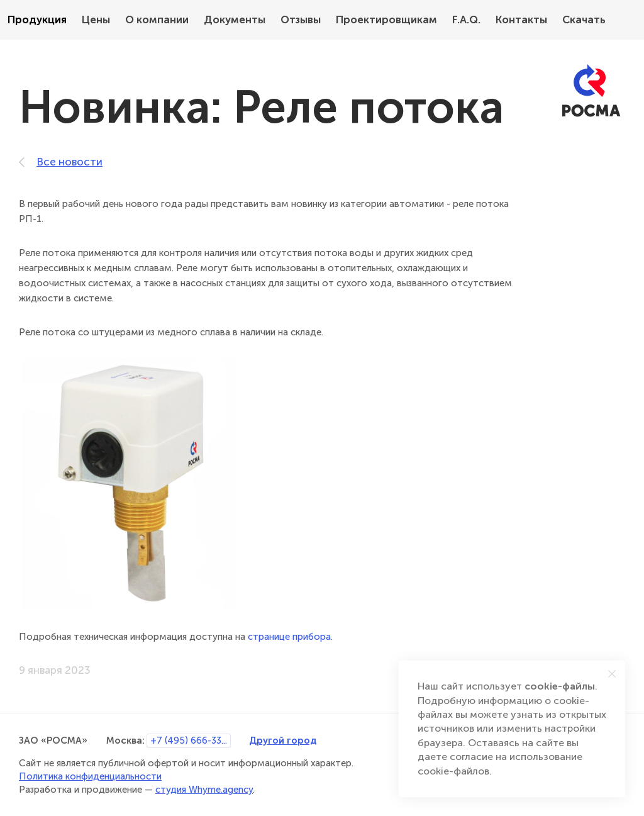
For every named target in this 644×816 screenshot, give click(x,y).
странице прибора (289, 637)
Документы (235, 20)
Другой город (283, 740)
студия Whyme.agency (204, 790)
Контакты (521, 20)
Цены (96, 20)
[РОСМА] (591, 91)
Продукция (37, 20)
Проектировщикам (386, 20)
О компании (157, 20)
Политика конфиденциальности (90, 776)
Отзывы (301, 20)
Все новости (61, 162)
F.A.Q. (466, 20)
